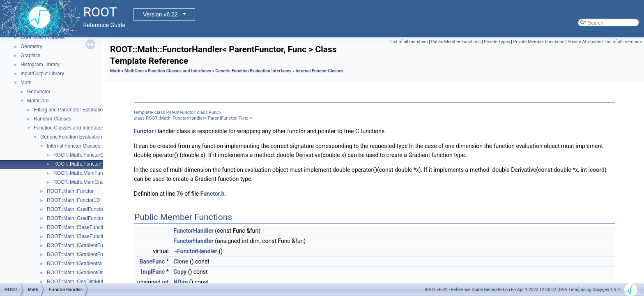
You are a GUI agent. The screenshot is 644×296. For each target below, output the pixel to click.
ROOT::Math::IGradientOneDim (81, 273)
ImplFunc (153, 272)
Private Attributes (584, 42)
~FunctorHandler (195, 251)
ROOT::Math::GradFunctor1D (79, 218)
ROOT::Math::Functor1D (73, 200)
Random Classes (52, 119)
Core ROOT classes (43, 37)
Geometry (31, 46)
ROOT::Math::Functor (70, 191)
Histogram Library (40, 65)
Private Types (497, 42)
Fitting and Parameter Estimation (70, 110)
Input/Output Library (42, 74)
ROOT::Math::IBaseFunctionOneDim (87, 236)
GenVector (39, 92)
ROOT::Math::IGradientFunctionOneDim (91, 254)
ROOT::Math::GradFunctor (76, 209)
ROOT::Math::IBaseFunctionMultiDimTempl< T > (99, 227)
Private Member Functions (539, 42)
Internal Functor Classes (74, 146)
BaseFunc (152, 261)
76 (180, 194)
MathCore (38, 101)
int (245, 241)
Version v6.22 (160, 14)
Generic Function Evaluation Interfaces (83, 137)
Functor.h (213, 194)
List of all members (409, 42)
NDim (181, 282)
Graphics (30, 55)
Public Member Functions (456, 42)
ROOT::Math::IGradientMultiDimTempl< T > (94, 264)
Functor (144, 131)
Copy (180, 272)
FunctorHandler (193, 231)
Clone (181, 261)
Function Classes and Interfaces (69, 128)
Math (26, 83)
